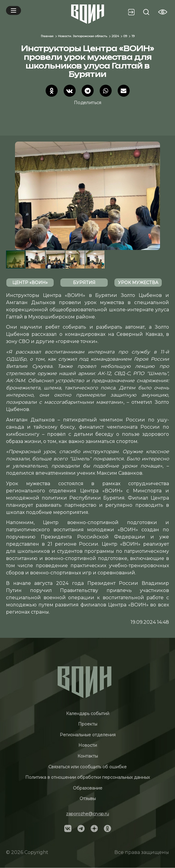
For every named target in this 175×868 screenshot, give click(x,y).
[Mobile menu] (14, 10)
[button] (164, 196)
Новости (88, 745)
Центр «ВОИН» (30, 283)
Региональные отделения (88, 735)
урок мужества (138, 283)
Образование (88, 788)
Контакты (88, 756)
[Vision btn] (163, 12)
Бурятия (84, 283)
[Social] (68, 828)
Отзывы (88, 799)
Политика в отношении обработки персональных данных (87, 777)
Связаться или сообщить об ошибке (87, 767)
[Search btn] (146, 12)
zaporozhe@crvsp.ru (87, 814)
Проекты (88, 724)
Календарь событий (88, 714)
